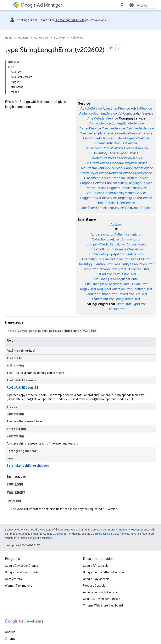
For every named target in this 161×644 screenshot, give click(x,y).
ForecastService (136, 148)
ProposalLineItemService (130, 178)
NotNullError (127, 269)
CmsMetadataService (102, 118)
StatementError (103, 299)
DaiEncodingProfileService (104, 148)
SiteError (141, 294)
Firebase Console (94, 586)
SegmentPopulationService (127, 188)
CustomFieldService (98, 138)
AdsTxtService (141, 108)
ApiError (116, 224)
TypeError (139, 304)
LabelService (129, 153)
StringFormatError (127, 299)
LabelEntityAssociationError (133, 264)
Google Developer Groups (21, 566)
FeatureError (134, 254)
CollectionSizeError (106, 239)
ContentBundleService (128, 123)
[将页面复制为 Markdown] (112, 48)
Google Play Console (96, 579)
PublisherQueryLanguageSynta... (108, 284)
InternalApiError (93, 259)
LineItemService (97, 163)
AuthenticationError (128, 234)
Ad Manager (42, 5)
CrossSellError (99, 249)
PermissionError (124, 274)
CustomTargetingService (131, 138)
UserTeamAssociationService (102, 208)
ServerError (126, 294)
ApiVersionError (102, 234)
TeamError (124, 304)
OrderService (143, 173)
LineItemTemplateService (129, 163)
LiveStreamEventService (97, 168)
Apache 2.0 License (55, 534)
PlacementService (97, 178)
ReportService (96, 188)
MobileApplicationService (134, 168)
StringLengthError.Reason (28, 466)
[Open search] (122, 5)
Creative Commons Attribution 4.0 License (118, 530)
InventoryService (106, 153)
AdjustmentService (116, 108)
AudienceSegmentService (98, 113)
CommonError (131, 239)
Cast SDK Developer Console (102, 599)
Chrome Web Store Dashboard (103, 605)
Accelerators (13, 579)
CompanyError (136, 244)
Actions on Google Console (100, 592)
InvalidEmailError (117, 259)
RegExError (88, 289)
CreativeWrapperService (135, 133)
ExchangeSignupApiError (107, 254)
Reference (77, 38)
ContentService (90, 128)
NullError (143, 269)
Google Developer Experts (22, 572)
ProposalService (92, 183)
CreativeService (113, 128)
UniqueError (116, 309)
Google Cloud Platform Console (103, 572)
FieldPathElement (21, 387)
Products (23, 38)
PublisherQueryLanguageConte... (116, 279)
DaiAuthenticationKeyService (116, 143)
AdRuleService (91, 108)
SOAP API (60, 38)
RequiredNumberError (101, 294)
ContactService (100, 123)
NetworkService (121, 173)
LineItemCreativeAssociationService (116, 158)
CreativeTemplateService (98, 133)
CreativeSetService (140, 128)
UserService (126, 203)
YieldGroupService (138, 208)
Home (9, 38)
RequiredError (142, 289)
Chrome (10, 639)
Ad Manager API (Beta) (71, 20)
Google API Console (96, 566)
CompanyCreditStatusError (106, 244)
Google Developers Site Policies (110, 534)
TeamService (107, 203)
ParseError (104, 274)
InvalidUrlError (140, 259)
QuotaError (140, 284)
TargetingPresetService (135, 198)
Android (10, 632)
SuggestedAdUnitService (99, 198)
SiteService (94, 193)
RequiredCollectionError (114, 289)
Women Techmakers (19, 586)
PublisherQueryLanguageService (129, 183)
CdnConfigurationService (135, 113)
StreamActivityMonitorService (125, 193)
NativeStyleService (94, 173)
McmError (90, 269)
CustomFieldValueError (127, 249)
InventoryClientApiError (96, 264)
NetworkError (108, 269)
